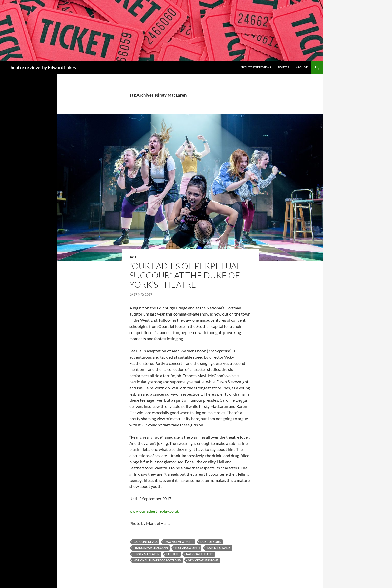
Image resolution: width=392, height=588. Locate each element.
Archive (302, 67)
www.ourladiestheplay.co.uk (154, 511)
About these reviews (256, 67)
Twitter (283, 67)
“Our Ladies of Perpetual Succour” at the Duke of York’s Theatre (185, 275)
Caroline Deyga (146, 542)
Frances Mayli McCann (151, 548)
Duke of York (211, 542)
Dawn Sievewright (179, 542)
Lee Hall (173, 554)
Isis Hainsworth (187, 548)
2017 (133, 257)
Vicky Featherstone (203, 560)
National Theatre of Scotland (157, 560)
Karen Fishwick (219, 548)
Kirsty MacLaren (146, 554)
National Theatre (200, 554)
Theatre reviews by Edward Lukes (42, 67)
